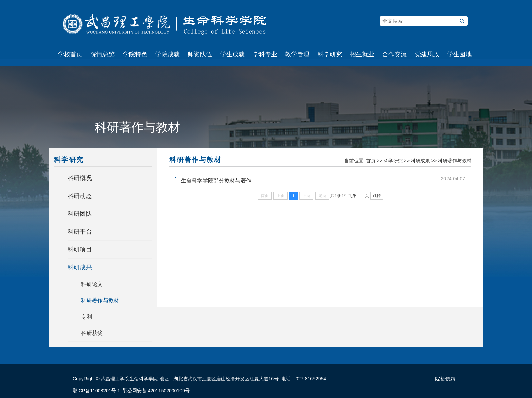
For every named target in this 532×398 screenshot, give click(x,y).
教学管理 (297, 54)
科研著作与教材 (100, 300)
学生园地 (459, 54)
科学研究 (330, 54)
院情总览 (102, 54)
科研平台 (80, 232)
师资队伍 (200, 54)
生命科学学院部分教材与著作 (216, 180)
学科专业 (265, 54)
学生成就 (232, 54)
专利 (87, 317)
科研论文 (92, 284)
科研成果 (80, 267)
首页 (371, 161)
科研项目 (80, 249)
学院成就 (168, 54)
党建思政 (427, 54)
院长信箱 (445, 379)
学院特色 (135, 54)
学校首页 (70, 54)
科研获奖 (92, 333)
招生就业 (362, 54)
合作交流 (395, 54)
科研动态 (80, 196)
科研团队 (80, 214)
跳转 (377, 196)
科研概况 (80, 178)
